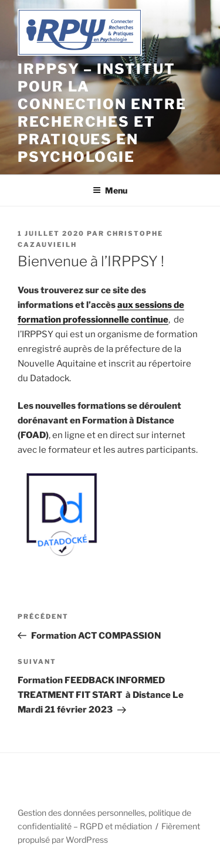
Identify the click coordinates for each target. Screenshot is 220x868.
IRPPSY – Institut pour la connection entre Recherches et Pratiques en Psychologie (102, 113)
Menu (110, 190)
